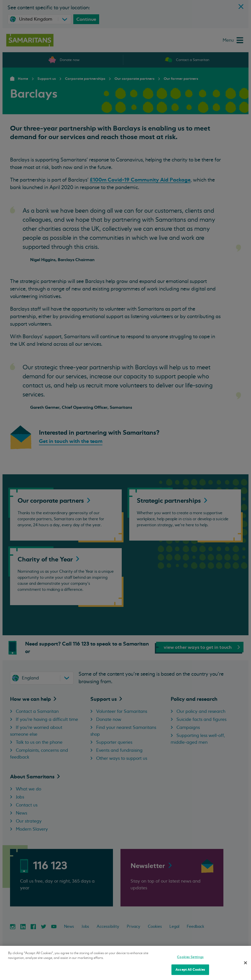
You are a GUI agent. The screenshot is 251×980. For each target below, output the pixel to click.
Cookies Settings (190, 957)
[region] (125, 963)
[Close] (245, 963)
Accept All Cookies (190, 970)
